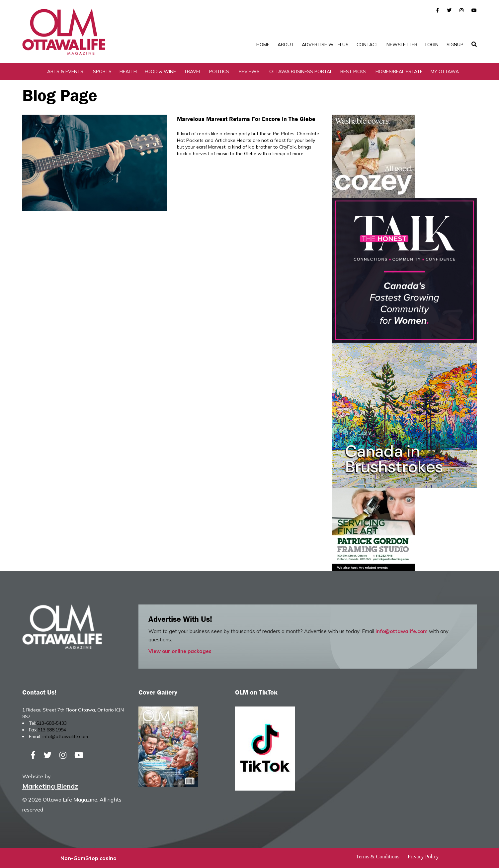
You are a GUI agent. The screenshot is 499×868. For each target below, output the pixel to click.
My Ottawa (445, 71)
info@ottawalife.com (402, 631)
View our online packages (180, 651)
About (286, 45)
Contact (368, 45)
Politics (219, 71)
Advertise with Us (325, 45)
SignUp (455, 45)
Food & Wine (160, 71)
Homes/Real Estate (399, 71)
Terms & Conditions (377, 857)
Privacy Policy (423, 857)
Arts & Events (65, 71)
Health (128, 71)
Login (432, 45)
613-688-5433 (51, 723)
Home (263, 45)
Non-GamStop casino (88, 858)
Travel (193, 71)
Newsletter (402, 45)
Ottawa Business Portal (301, 71)
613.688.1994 (52, 730)
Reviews (249, 71)
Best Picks (353, 71)
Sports (102, 71)
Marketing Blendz (50, 786)
